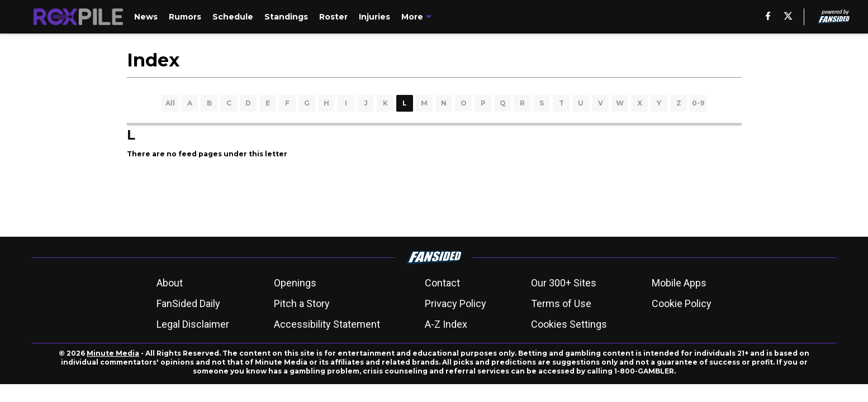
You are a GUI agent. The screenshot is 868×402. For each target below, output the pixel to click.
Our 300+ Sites (564, 283)
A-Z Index (446, 324)
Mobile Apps (679, 283)
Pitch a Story (302, 303)
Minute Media (113, 353)
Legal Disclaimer (193, 324)
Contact (442, 283)
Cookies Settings (569, 324)
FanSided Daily (188, 303)
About (170, 283)
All (170, 103)
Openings (295, 283)
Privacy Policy (456, 303)
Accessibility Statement (327, 324)
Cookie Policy (682, 303)
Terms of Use (561, 303)
